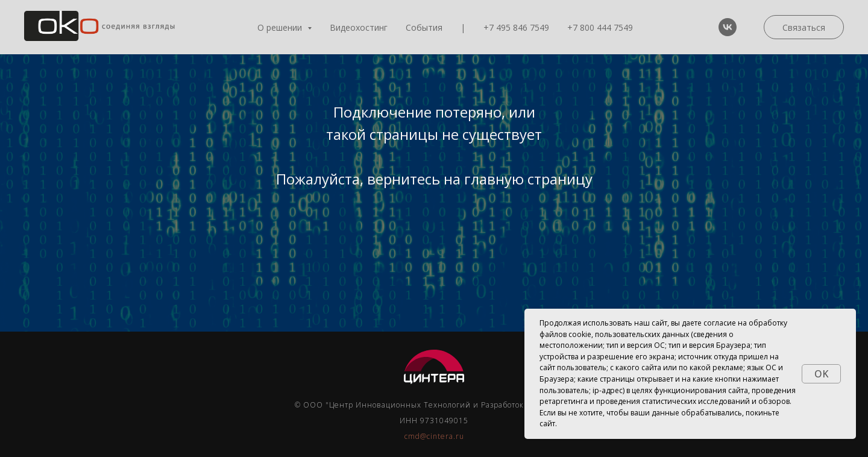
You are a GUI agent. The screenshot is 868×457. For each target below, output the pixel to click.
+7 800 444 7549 (600, 27)
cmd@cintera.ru (434, 436)
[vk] (728, 27)
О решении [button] (281, 27)
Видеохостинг (359, 27)
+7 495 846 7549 (516, 27)
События (424, 27)
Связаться (804, 27)
